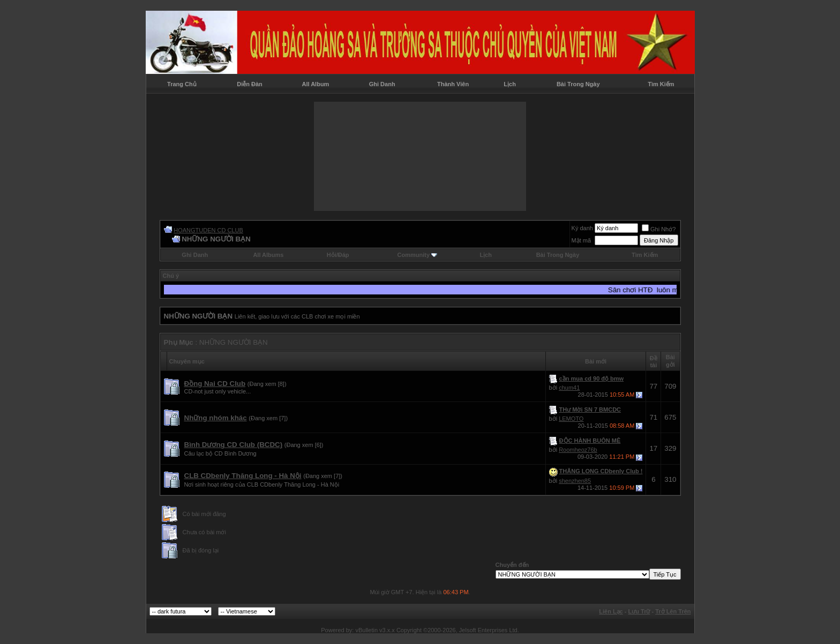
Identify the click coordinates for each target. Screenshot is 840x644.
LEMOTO (571, 419)
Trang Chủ (182, 84)
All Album (315, 84)
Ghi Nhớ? (659, 229)
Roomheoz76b (578, 450)
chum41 (569, 388)
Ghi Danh (382, 84)
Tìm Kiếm (661, 84)
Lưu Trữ (639, 611)
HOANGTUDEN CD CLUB (208, 230)
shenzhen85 (575, 481)
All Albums (268, 255)
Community (418, 255)
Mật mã (582, 240)
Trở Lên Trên (673, 611)
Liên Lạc (611, 611)
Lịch (510, 84)
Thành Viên (453, 84)
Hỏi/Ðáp (338, 255)
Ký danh (582, 228)
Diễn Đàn (250, 84)
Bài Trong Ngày (578, 84)
